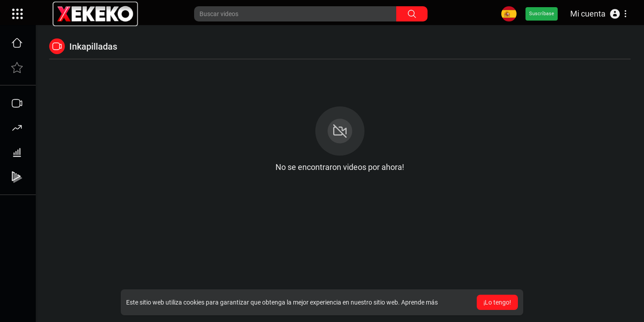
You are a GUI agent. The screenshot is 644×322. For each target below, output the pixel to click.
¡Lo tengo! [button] (497, 302)
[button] (598, 14)
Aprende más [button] (419, 302)
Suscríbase (542, 14)
